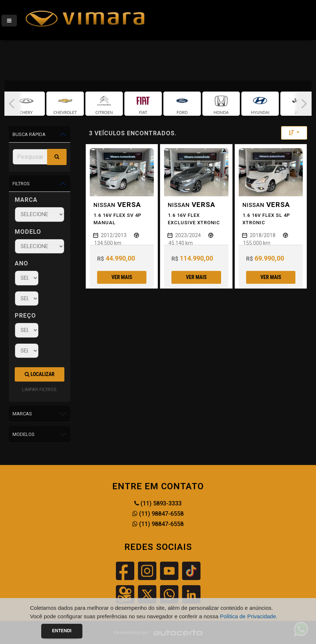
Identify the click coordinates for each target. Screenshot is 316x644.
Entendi (62, 631)
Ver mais (122, 277)
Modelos (24, 434)
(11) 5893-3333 (158, 503)
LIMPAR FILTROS (39, 389)
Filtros (21, 184)
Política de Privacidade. (249, 616)
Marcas (22, 414)
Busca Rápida (29, 134)
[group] (26, 104)
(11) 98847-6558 (158, 514)
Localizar (40, 374)
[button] (12, 104)
